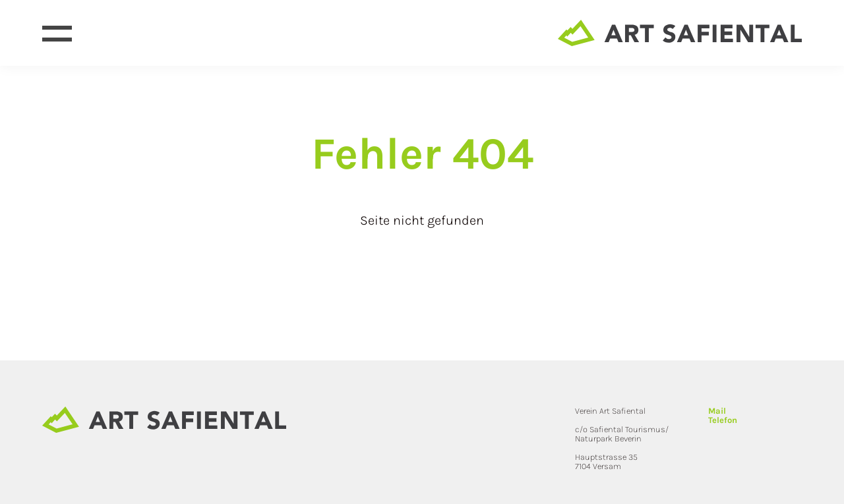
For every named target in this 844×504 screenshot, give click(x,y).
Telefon (723, 420)
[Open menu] (57, 33)
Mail (717, 411)
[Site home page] (680, 33)
